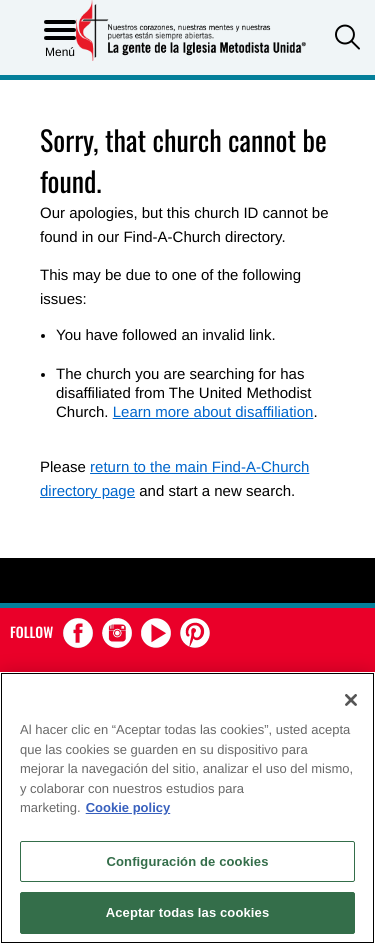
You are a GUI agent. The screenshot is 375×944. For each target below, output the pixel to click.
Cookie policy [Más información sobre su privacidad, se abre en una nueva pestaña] (128, 807)
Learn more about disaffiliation (213, 412)
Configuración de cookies (187, 861)
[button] (347, 39)
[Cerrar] (351, 700)
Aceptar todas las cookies (188, 912)
